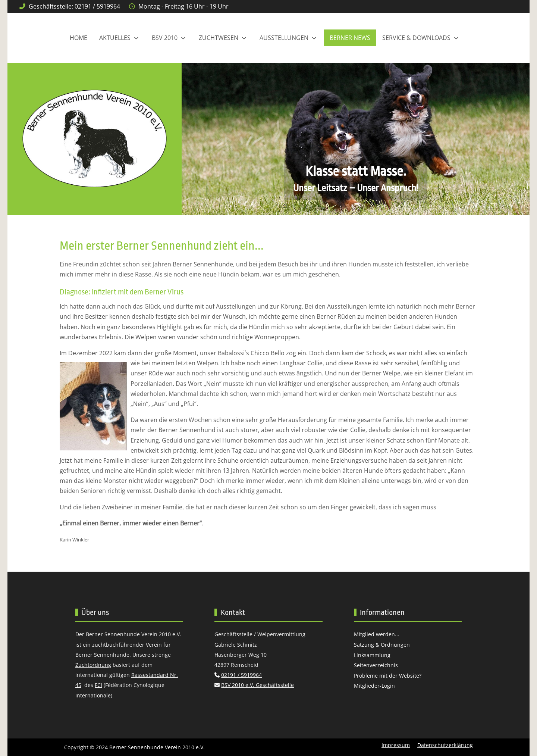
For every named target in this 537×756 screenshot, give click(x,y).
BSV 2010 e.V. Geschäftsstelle (257, 685)
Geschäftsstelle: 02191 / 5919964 (74, 6)
